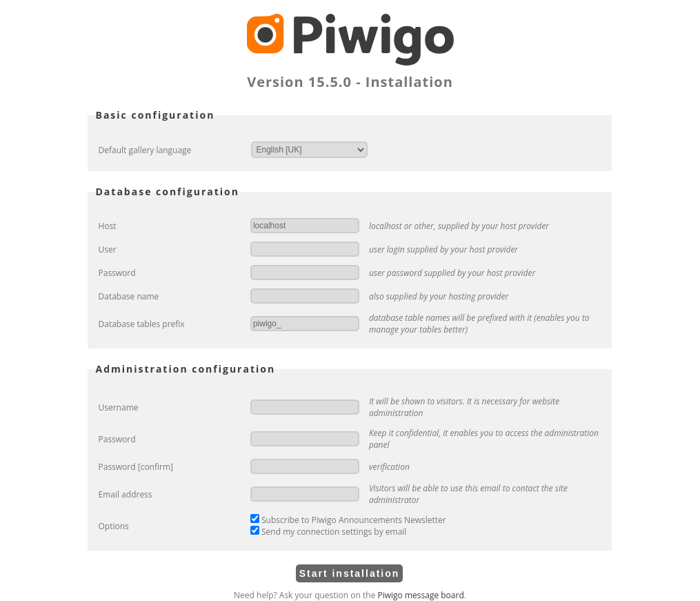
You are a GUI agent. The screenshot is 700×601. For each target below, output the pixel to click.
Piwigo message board (421, 595)
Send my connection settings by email (328, 532)
